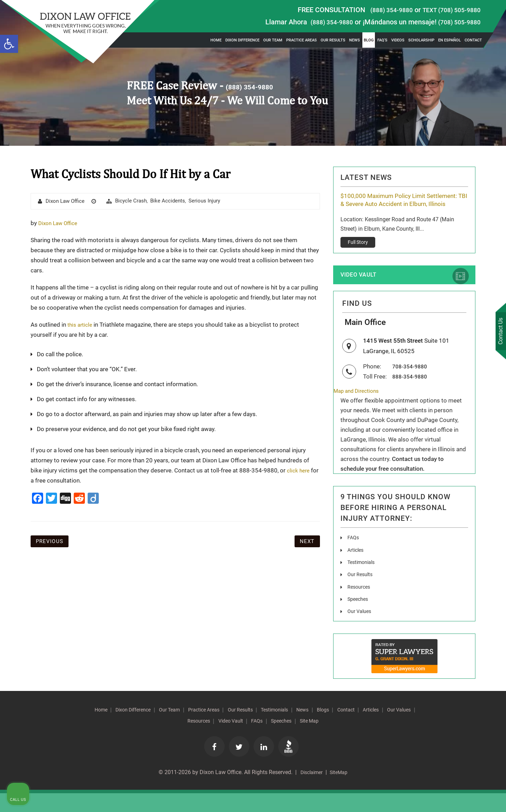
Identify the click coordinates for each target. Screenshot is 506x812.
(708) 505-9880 (457, 22)
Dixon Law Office (67, 202)
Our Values (361, 629)
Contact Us (499, 332)
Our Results (333, 40)
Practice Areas (302, 40)
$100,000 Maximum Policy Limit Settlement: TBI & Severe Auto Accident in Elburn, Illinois (402, 205)
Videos (398, 40)
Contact (473, 40)
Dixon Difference (242, 40)
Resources (360, 605)
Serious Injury (211, 201)
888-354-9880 (412, 395)
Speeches (359, 617)
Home (216, 40)
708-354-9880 (412, 385)
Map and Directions (359, 409)
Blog (369, 40)
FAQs (354, 556)
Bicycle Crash (135, 201)
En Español (449, 40)
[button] (9, 44)
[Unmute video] (383, 590)
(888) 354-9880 (382, 10)
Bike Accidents (173, 201)
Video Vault (363, 286)
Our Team (273, 40)
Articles (356, 568)
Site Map (357, 739)
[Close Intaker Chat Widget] (483, 590)
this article (81, 325)
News (355, 40)
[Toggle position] (468, 590)
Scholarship (421, 40)
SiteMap (341, 791)
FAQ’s (382, 40)
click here (299, 471)
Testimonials (363, 580)
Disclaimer (310, 791)
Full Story (358, 253)
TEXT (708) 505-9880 (448, 10)
